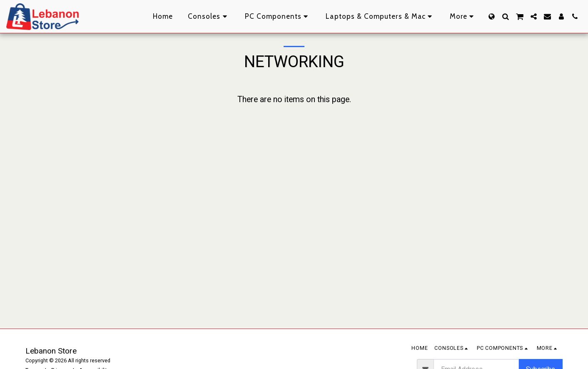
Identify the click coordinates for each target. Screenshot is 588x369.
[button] (505, 16)
